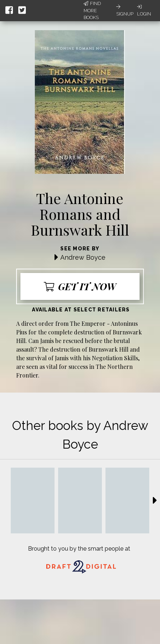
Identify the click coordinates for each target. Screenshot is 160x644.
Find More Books (92, 10)
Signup (125, 10)
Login (144, 10)
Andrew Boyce (83, 257)
